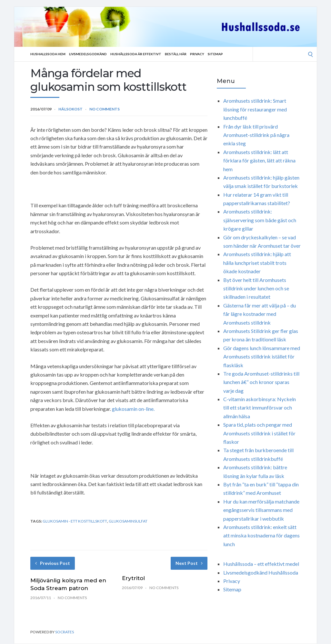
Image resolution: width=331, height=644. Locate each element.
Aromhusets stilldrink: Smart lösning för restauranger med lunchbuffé (255, 109)
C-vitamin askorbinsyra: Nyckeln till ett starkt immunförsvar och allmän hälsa (260, 408)
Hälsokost (70, 109)
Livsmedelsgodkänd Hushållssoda (261, 572)
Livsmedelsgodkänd (88, 54)
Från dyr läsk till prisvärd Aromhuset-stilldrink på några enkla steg (256, 135)
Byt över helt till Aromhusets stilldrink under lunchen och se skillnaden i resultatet (256, 288)
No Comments (105, 109)
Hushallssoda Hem (48, 54)
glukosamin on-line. (133, 409)
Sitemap (215, 54)
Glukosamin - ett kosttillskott (75, 521)
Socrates (65, 632)
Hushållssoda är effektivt (136, 54)
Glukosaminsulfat (128, 521)
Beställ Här (176, 54)
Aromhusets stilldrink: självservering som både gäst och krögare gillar (260, 220)
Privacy (197, 54)
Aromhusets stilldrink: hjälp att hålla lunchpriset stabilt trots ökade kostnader (257, 263)
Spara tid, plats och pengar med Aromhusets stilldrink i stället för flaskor (259, 433)
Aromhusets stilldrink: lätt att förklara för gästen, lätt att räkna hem (259, 161)
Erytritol (133, 578)
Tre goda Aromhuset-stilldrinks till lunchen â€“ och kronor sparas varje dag (261, 382)
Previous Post (53, 563)
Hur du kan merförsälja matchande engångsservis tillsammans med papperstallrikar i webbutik (261, 510)
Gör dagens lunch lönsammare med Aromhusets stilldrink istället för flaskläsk (262, 357)
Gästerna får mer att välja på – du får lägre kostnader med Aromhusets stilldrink (260, 314)
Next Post (189, 563)
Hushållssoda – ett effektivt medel (261, 564)
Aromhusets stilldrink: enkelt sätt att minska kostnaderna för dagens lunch (261, 535)
